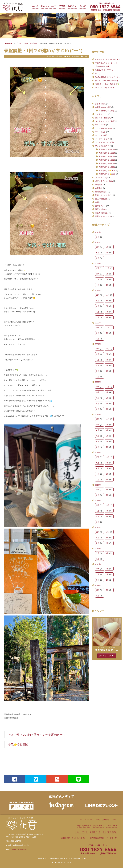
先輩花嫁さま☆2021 (107, 167)
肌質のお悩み (100, 209)
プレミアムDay (101, 178)
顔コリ (98, 73)
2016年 (98, 501)
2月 (98, 258)
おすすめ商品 (100, 104)
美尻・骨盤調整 (101, 199)
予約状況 (99, 185)
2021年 (98, 344)
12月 (98, 268)
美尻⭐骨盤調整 (18, 745)
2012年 (98, 585)
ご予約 (62, 6)
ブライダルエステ (102, 146)
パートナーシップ (102, 139)
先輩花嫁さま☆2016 (107, 160)
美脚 (97, 202)
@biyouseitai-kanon (20, 849)
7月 (107, 247)
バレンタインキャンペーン (106, 88)
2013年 (98, 564)
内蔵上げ (99, 188)
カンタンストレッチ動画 (105, 121)
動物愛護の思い (101, 192)
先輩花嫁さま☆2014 (107, 153)
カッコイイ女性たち (103, 118)
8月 (107, 301)
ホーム (35, 6)
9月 (107, 274)
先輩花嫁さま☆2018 (107, 163)
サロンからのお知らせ (104, 128)
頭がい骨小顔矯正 (84, 826)
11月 (107, 268)
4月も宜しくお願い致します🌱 (107, 84)
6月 (98, 253)
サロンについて (49, 6)
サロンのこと (100, 132)
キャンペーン (100, 125)
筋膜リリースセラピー (104, 195)
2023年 (98, 290)
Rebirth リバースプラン (104, 70)
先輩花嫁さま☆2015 (107, 156)
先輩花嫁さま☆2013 (107, 149)
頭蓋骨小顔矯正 (101, 213)
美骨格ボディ (100, 206)
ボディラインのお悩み (104, 181)
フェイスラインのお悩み (105, 142)
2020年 (98, 382)
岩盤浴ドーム (95, 832)
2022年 (98, 323)
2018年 (98, 452)
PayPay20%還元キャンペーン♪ (107, 77)
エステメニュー (101, 114)
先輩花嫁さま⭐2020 (107, 174)
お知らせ (72, 6)
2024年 (98, 264)
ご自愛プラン (111, 826)
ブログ (82, 6)
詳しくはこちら (107, 656)
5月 (107, 279)
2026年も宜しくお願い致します (108, 59)
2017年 (98, 485)
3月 (107, 312)
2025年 (98, 242)
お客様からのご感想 (103, 107)
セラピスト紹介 (101, 135)
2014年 (98, 549)
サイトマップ (111, 838)
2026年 (98, 232)
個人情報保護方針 (97, 838)
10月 (98, 247)
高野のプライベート (103, 216)
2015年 (98, 527)
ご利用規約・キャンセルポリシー (74, 838)
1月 (98, 237)
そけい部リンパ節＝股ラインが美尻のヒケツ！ (38, 735)
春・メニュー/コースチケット (107, 81)
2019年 (98, 415)
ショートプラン (81, 832)
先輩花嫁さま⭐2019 (107, 171)
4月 (107, 253)
